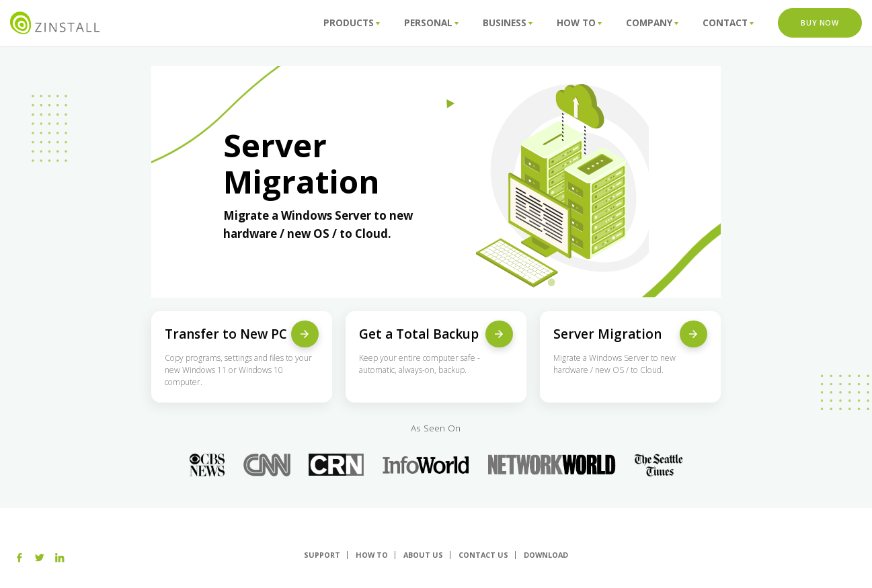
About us (423, 555)
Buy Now (820, 23)
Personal (431, 23)
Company (652, 23)
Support (322, 555)
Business (508, 23)
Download (546, 555)
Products (352, 23)
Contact (728, 23)
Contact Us (483, 555)
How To (579, 23)
